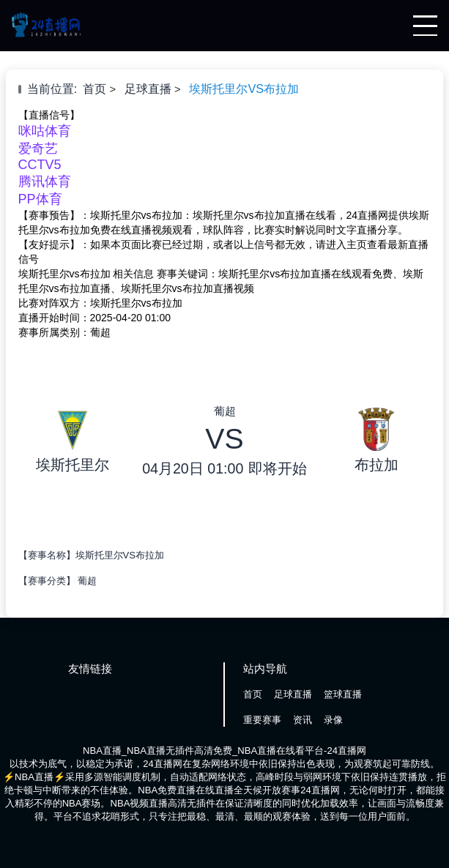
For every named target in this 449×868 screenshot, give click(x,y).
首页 (94, 89)
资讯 (303, 720)
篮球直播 (343, 694)
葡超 (87, 581)
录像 (333, 720)
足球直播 (148, 89)
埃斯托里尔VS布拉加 (244, 89)
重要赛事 (262, 720)
